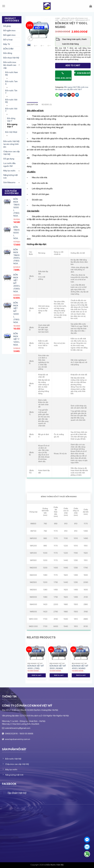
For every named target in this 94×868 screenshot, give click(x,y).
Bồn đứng (8, 53)
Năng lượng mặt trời (11, 176)
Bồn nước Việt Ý (11, 110)
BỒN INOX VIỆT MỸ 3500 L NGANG (58, 667)
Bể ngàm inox (9, 35)
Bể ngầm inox (9, 30)
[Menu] (4, 6)
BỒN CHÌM (8, 49)
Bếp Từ (7, 44)
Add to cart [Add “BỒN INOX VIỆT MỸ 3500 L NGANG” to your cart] (59, 675)
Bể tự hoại (8, 40)
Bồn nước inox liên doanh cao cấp (10, 65)
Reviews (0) (47, 105)
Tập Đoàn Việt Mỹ (17, 793)
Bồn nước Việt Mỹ (11, 101)
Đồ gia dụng (9, 159)
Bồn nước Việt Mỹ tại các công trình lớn (11, 144)
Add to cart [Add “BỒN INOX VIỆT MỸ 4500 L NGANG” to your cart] (81, 675)
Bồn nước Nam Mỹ (12, 74)
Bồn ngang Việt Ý (12, 126)
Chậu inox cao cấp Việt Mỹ (12, 153)
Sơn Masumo (9, 182)
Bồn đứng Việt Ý (11, 120)
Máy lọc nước (9, 171)
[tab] (32, 105)
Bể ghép (7, 26)
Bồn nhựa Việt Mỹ (11, 58)
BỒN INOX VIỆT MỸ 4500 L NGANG (80, 667)
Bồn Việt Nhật (11, 132)
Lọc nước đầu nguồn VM (9, 165)
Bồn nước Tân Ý (11, 92)
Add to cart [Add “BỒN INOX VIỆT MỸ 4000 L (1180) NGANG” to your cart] (37, 675)
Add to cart (73, 65)
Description (32, 105)
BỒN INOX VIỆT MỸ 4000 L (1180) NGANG (36, 667)
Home (57, 18)
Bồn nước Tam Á (11, 83)
